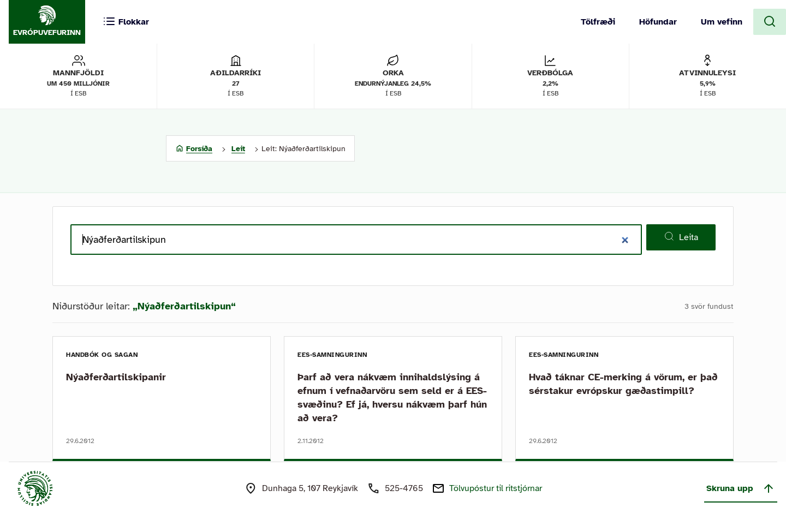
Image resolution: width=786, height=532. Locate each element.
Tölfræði (598, 22)
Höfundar (658, 22)
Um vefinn (722, 22)
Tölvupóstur (496, 488)
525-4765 (404, 488)
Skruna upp (741, 488)
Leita (681, 237)
